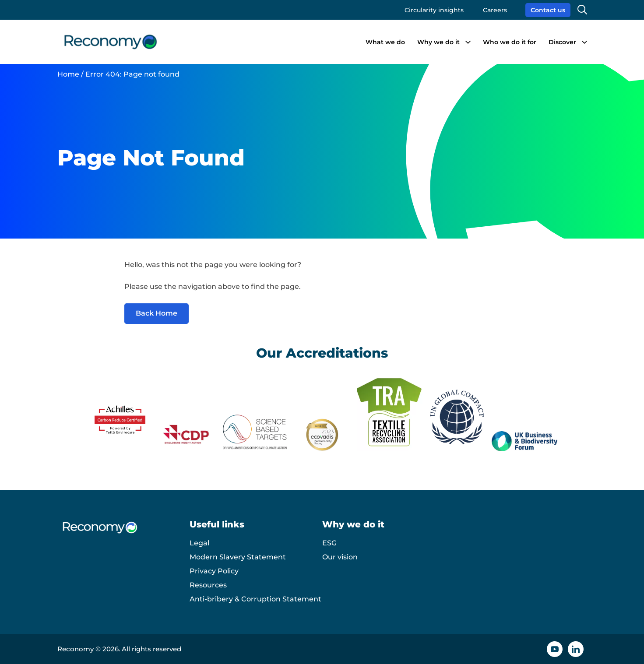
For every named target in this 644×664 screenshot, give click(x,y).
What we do (385, 42)
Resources (208, 585)
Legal (199, 543)
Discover (562, 42)
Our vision (340, 557)
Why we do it (438, 42)
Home (68, 74)
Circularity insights (434, 10)
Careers (495, 10)
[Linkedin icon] (576, 649)
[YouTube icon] (555, 649)
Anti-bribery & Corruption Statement (255, 599)
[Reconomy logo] (111, 42)
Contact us (548, 10)
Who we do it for (510, 42)
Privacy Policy (214, 571)
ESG (329, 543)
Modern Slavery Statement (238, 557)
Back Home (157, 313)
